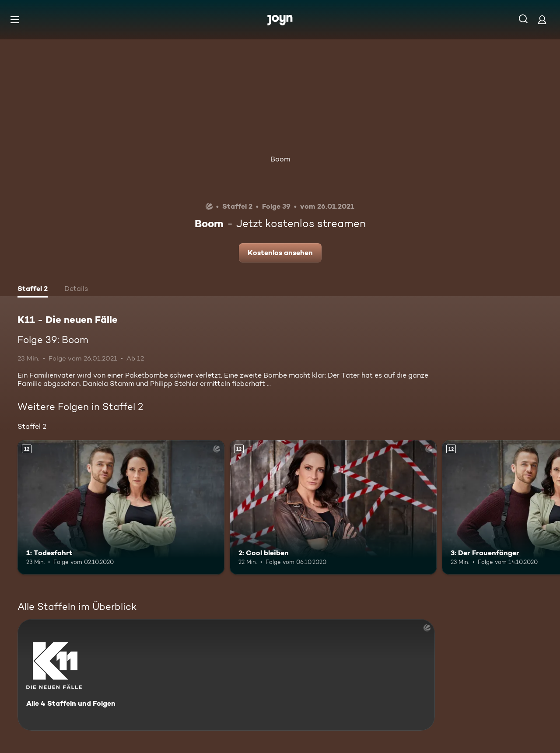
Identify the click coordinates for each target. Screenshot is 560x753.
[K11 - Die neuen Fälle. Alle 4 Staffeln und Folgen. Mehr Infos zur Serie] (226, 675)
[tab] (33, 290)
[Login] (542, 19)
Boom (280, 159)
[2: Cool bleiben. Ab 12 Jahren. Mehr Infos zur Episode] (333, 507)
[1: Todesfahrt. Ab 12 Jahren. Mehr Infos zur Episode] (121, 507)
